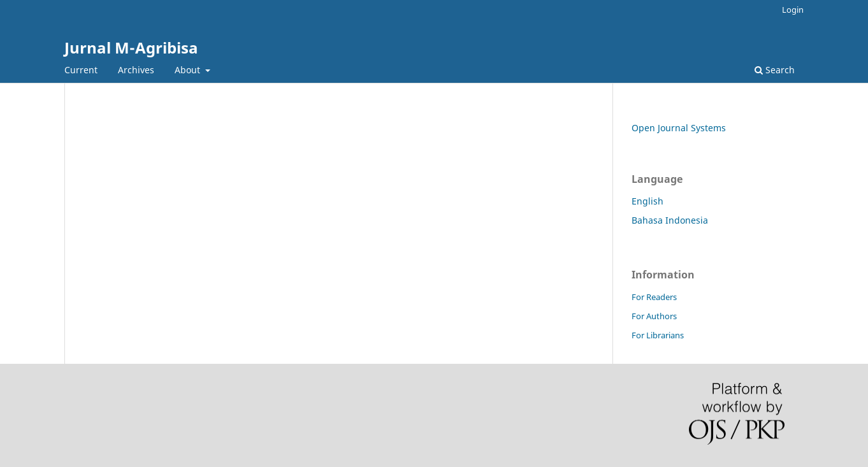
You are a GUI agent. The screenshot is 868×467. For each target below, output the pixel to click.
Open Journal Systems (679, 128)
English (647, 201)
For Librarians (658, 335)
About (189, 70)
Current (81, 70)
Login (793, 10)
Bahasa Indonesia (670, 220)
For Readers (654, 297)
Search (775, 70)
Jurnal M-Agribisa (131, 47)
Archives (136, 70)
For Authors (654, 316)
